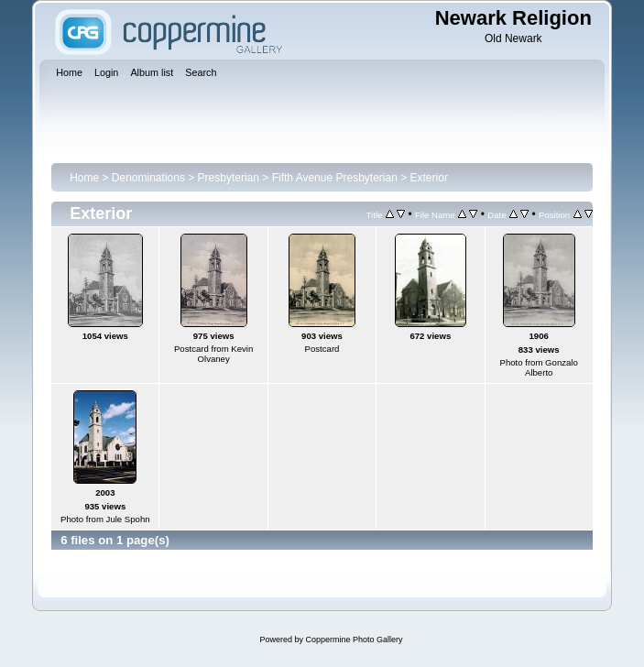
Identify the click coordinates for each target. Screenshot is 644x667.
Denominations (148, 178)
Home (84, 178)
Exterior (429, 178)
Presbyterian (229, 178)
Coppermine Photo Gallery (354, 640)
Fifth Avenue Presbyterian (335, 178)
